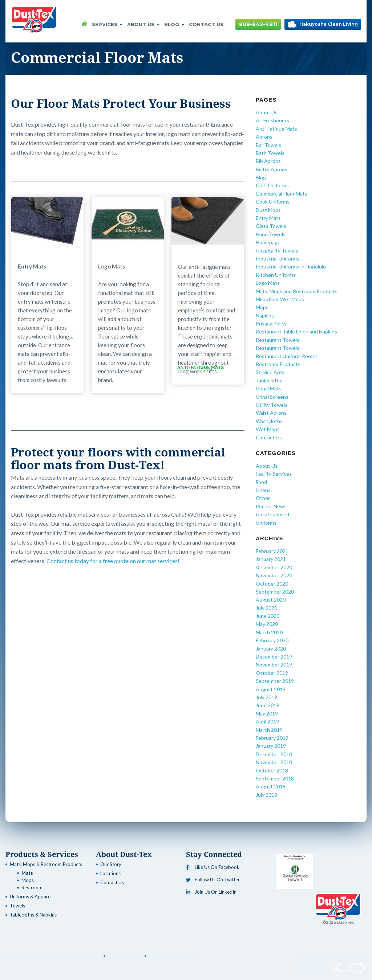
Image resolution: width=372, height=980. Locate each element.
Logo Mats (268, 283)
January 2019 (271, 746)
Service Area (270, 372)
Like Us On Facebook (213, 867)
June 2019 (268, 705)
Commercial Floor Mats (282, 194)
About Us (143, 24)
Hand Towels (271, 234)
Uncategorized (272, 514)
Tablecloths (269, 380)
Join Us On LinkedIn (211, 892)
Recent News (271, 506)
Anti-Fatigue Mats (276, 129)
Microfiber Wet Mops (280, 299)
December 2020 (274, 567)
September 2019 (275, 681)
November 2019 (274, 665)
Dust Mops (268, 210)
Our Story (111, 864)
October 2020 (272, 584)
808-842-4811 (258, 24)
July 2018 (266, 795)
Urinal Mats (269, 388)
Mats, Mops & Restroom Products (46, 864)
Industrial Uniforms (278, 259)
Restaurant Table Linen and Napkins (296, 331)
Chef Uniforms (272, 185)
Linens (263, 490)
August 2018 (271, 786)
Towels (17, 906)
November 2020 (274, 575)
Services (107, 24)
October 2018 (272, 770)
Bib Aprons (268, 161)
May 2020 (267, 624)
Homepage (268, 242)
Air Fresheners (272, 120)
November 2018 (274, 762)
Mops (262, 307)
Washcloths (269, 421)
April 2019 (267, 721)
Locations (110, 873)
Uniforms (266, 523)
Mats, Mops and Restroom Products (297, 291)
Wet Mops (268, 429)
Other (263, 498)
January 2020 (271, 649)
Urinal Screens (272, 397)
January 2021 (271, 559)
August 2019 (271, 689)
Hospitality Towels (277, 251)
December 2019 (274, 657)
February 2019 (272, 738)
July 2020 (266, 608)
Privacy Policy (271, 323)
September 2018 (275, 778)
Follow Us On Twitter (213, 879)
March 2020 (269, 632)
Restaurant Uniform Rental (286, 356)
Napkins (265, 315)
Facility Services (274, 474)
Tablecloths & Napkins (33, 915)
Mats (27, 873)
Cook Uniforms (273, 202)
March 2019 (269, 730)
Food (261, 482)
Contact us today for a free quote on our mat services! (113, 561)
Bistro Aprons (272, 169)
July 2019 (266, 697)
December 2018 (274, 754)
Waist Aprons (271, 413)
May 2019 (267, 714)
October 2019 (272, 673)
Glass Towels (271, 226)
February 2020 (272, 640)
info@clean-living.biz (171, 956)
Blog (174, 24)
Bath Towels (270, 153)
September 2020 (275, 592)
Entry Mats (268, 218)
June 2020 (268, 616)
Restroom (32, 887)
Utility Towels (272, 405)
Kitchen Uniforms (276, 275)
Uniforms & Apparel (31, 897)
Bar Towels (268, 145)
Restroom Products (278, 364)
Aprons (264, 137)
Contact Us (206, 24)
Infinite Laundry (331, 968)
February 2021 (272, 551)
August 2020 (271, 600)
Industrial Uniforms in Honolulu (291, 266)
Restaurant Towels (278, 340)
